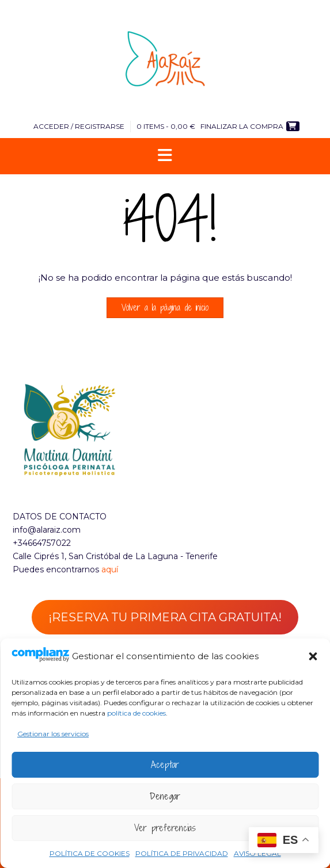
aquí (110, 569)
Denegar (165, 796)
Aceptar (165, 764)
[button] (313, 656)
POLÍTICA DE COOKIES (90, 853)
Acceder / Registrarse (79, 126)
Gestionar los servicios (53, 734)
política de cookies (136, 713)
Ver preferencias (165, 828)
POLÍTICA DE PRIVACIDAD (182, 853)
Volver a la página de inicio (165, 307)
